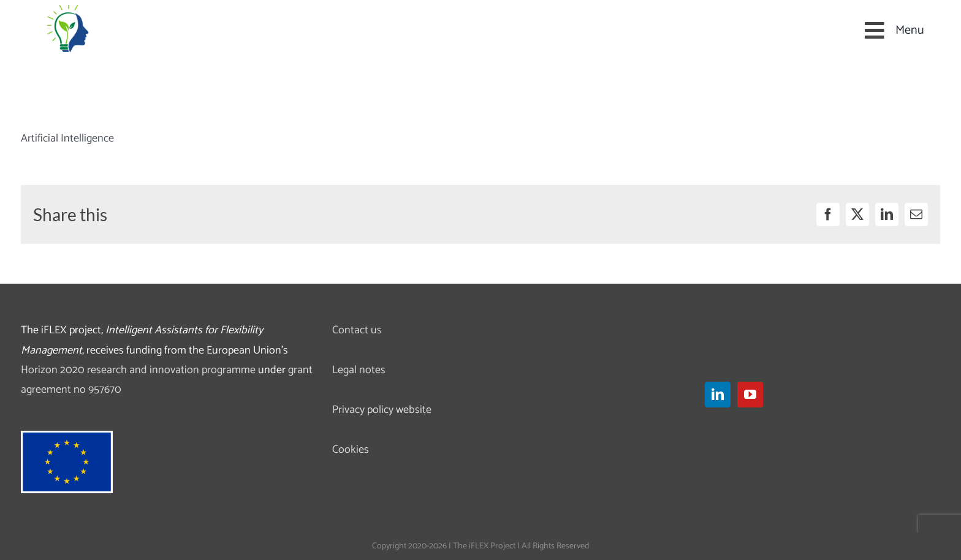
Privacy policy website (382, 410)
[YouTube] (750, 395)
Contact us (357, 330)
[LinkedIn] (718, 395)
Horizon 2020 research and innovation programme (138, 370)
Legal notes (359, 370)
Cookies (351, 450)
